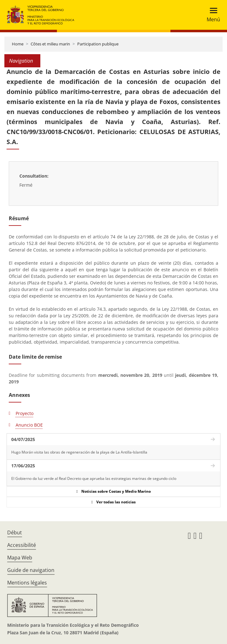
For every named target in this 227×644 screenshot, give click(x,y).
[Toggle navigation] (212, 15)
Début (15, 532)
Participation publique (98, 44)
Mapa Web (20, 558)
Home (18, 44)
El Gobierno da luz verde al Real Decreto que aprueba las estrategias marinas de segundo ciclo (94, 478)
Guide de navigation (31, 570)
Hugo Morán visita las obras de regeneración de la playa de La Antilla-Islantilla (79, 452)
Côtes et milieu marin (50, 44)
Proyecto (25, 413)
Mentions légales (27, 583)
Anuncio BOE (29, 425)
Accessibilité (22, 545)
